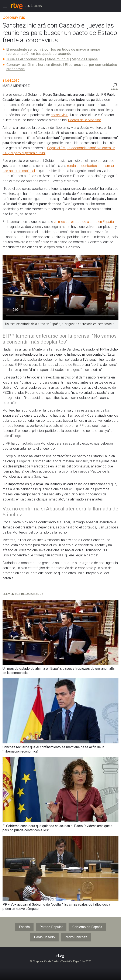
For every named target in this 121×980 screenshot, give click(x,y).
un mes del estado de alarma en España (84, 222)
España (24, 927)
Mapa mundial (58, 59)
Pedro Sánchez (76, 937)
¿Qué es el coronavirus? (25, 59)
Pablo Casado (44, 937)
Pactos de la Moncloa (84, 120)
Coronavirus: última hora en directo (34, 65)
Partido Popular (51, 927)
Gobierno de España (87, 927)
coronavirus (60, 115)
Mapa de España (85, 59)
